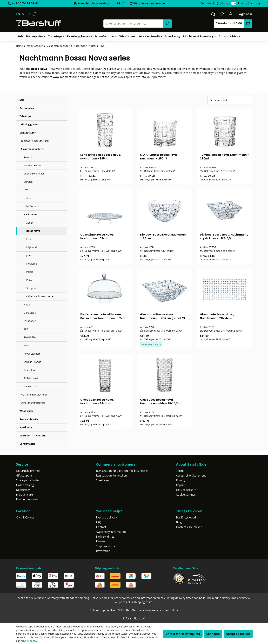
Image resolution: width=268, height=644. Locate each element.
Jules (29, 255)
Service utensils (29, 419)
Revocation (103, 551)
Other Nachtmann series (41, 296)
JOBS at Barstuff (186, 490)
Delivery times (105, 537)
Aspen (30, 223)
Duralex (28, 182)
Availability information (111, 532)
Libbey (27, 198)
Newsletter (23, 490)
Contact (101, 527)
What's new (26, 411)
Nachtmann (31, 214)
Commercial (215, 3)
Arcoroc (28, 157)
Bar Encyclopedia (187, 517)
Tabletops (25, 116)
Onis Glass (30, 313)
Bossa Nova (33, 231)
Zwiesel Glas (31, 386)
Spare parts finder (28, 480)
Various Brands (32, 362)
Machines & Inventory (32, 436)
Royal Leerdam (32, 354)
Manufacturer (28, 133)
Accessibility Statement (191, 475)
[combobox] (133, 24)
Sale (22, 100)
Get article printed (28, 471)
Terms (180, 471)
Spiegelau (29, 370)
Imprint (181, 485)
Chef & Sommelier (34, 174)
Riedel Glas (30, 337)
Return (100, 541)
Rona (26, 345)
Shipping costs (105, 546)
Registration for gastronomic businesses (122, 471)
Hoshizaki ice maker (189, 527)
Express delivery (106, 517)
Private (249, 3)
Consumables (27, 444)
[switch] (234, 3)
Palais (30, 272)
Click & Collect (25, 517)
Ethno (30, 239)
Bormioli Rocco (32, 165)
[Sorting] (230, 100)
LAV (26, 190)
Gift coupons (24, 475)
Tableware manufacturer (35, 141)
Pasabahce (30, 321)
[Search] (167, 24)
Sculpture (32, 288)
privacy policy (28, 641)
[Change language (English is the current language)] (22, 14)
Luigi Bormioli (31, 206)
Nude (27, 305)
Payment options (27, 499)
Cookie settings (186, 495)
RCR (26, 329)
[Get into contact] (213, 14)
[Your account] (231, 14)
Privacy (181, 480)
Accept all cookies (238, 634)
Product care (24, 495)
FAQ (99, 522)
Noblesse (32, 264)
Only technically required (183, 634)
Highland (32, 247)
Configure (213, 634)
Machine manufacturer (34, 395)
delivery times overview (235, 598)
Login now (245, 14)
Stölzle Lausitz (32, 378)
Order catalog (25, 485)
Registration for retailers (112, 475)
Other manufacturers (33, 403)
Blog (179, 522)
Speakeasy (26, 427)
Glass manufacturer (32, 149)
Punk (29, 280)
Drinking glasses (29, 124)
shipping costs (143, 602)
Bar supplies (27, 108)
